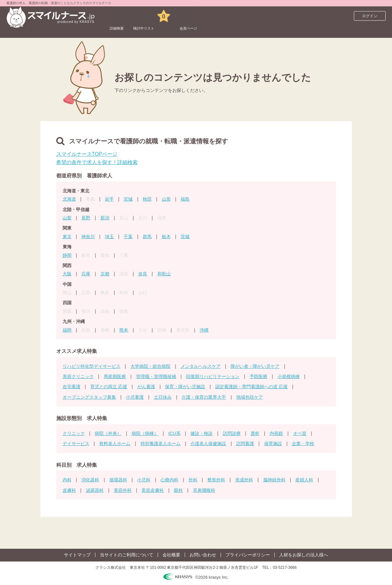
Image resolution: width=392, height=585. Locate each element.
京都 (105, 274)
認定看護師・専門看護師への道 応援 (251, 387)
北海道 (69, 199)
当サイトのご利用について (127, 555)
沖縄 (204, 330)
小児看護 (135, 397)
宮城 (128, 199)
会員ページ (217, 16)
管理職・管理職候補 (156, 376)
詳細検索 (122, 16)
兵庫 (86, 274)
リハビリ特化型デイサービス (92, 366)
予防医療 (258, 376)
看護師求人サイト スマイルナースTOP (49, 30)
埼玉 (109, 237)
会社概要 (171, 555)
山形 (166, 199)
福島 (185, 199)
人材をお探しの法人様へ (304, 555)
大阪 (67, 274)
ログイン (370, 16)
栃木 (166, 237)
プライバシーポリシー (248, 555)
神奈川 (88, 237)
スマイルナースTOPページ (87, 154)
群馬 (147, 237)
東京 (67, 237)
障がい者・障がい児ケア (255, 366)
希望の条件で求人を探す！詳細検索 (97, 162)
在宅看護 (72, 387)
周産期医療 (115, 376)
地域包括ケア (250, 397)
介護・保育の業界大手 (204, 397)
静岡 (67, 255)
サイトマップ (77, 555)
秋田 (147, 199)
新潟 (105, 218)
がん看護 (146, 387)
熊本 (124, 330)
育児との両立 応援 (109, 387)
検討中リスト (160, 16)
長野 (86, 218)
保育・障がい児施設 (185, 387)
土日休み (163, 397)
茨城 (185, 237)
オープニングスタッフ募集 (89, 397)
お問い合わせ (203, 555)
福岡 (67, 330)
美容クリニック (78, 376)
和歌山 (164, 274)
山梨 (67, 218)
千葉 (128, 237)
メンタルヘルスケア (201, 366)
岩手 (109, 199)
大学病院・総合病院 (150, 366)
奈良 (143, 274)
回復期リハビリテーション (213, 376)
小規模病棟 (289, 376)
